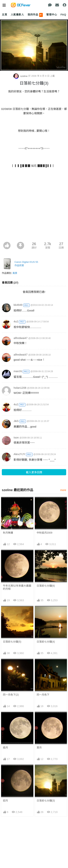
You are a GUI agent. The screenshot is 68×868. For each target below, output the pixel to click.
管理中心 (52, 15)
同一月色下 (43, 695)
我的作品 (35, 15)
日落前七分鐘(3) (46, 771)
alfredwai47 (21, 338)
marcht (18, 371)
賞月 (39, 748)
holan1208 (20, 388)
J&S (16, 421)
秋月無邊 (8, 533)
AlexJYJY (19, 454)
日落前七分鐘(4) (46, 642)
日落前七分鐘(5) (12, 642)
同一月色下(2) (11, 695)
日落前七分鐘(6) (46, 586)
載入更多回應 (34, 472)
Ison (16, 437)
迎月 (5, 771)
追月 (5, 748)
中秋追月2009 (45, 533)
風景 (15, 273)
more (63, 490)
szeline (21, 76)
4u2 (16, 321)
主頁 (5, 15)
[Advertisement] (34, 206)
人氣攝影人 (17, 15)
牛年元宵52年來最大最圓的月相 (17, 587)
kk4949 (18, 305)
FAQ (63, 15)
